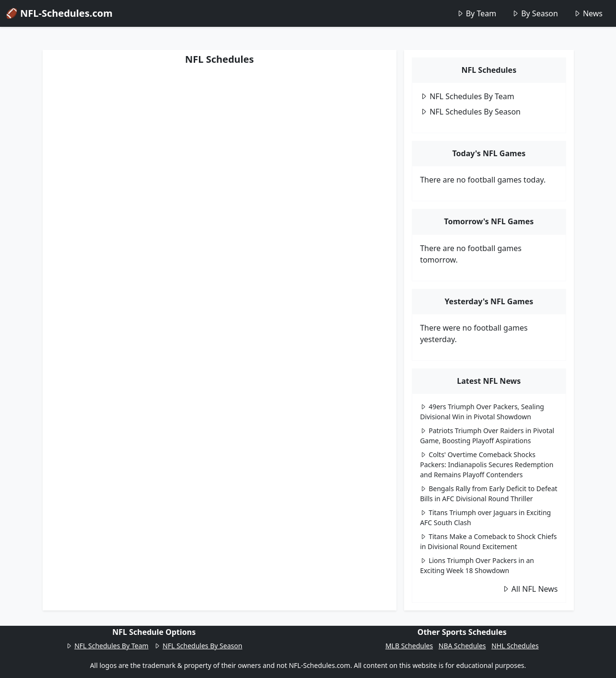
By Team (476, 13)
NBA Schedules (462, 646)
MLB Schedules (409, 646)
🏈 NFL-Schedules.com (59, 13)
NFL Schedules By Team (467, 96)
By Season (535, 13)
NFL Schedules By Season (470, 112)
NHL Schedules (515, 646)
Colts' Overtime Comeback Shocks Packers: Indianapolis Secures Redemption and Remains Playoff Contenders (487, 465)
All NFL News (530, 589)
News (588, 13)
